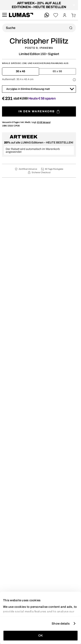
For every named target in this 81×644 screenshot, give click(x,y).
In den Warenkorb (39, 112)
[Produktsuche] (39, 28)
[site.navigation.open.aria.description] (4, 15)
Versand (44, 122)
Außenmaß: (18, 79)
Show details (61, 623)
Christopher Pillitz (39, 41)
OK (40, 636)
